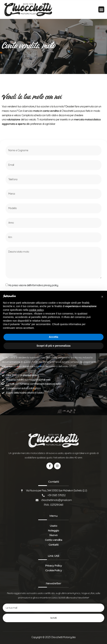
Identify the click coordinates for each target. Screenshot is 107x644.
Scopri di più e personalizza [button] (54, 346)
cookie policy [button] (36, 310)
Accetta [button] (54, 337)
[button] (101, 9)
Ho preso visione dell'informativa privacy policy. (33, 285)
